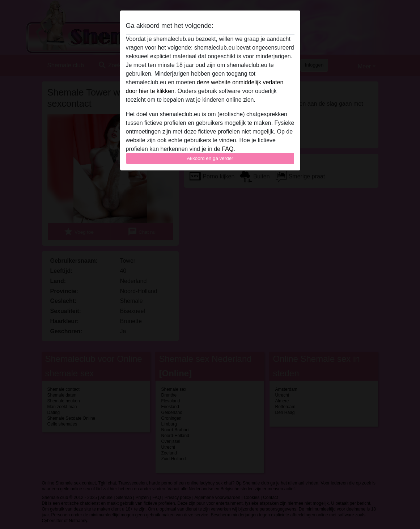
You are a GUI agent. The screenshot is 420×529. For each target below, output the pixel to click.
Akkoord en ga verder (210, 158)
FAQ (228, 149)
